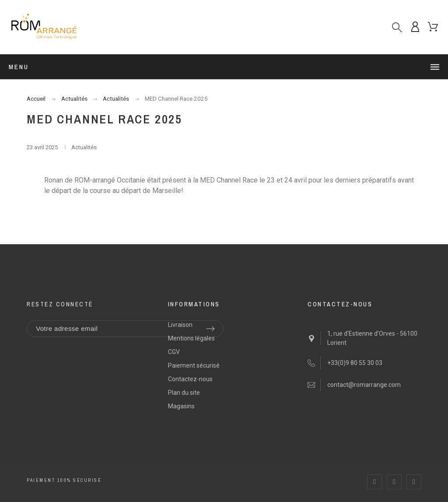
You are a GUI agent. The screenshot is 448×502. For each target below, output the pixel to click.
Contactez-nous (190, 379)
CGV (174, 352)
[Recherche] (397, 27)
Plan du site (184, 393)
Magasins (181, 406)
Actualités (84, 147)
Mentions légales (191, 338)
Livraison (180, 325)
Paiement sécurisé (194, 365)
